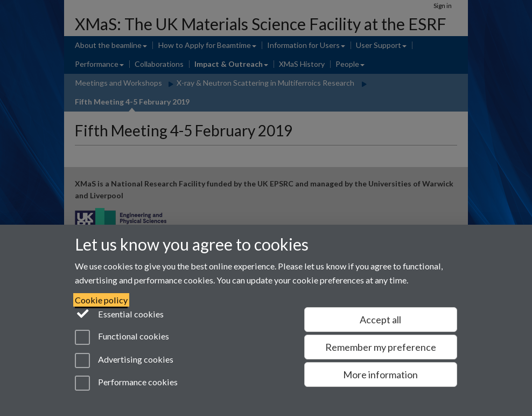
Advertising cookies (124, 360)
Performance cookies (126, 383)
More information (380, 375)
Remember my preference (381, 347)
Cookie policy (101, 300)
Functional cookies (122, 337)
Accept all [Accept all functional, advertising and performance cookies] (380, 320)
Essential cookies (119, 313)
